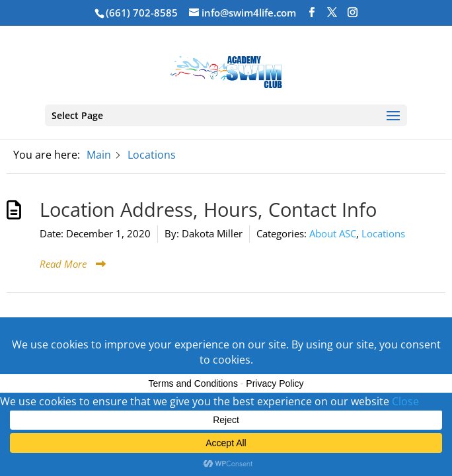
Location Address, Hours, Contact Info (208, 210)
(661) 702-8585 (142, 13)
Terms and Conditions (193, 383)
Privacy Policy (275, 383)
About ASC (333, 233)
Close (405, 401)
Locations (383, 233)
